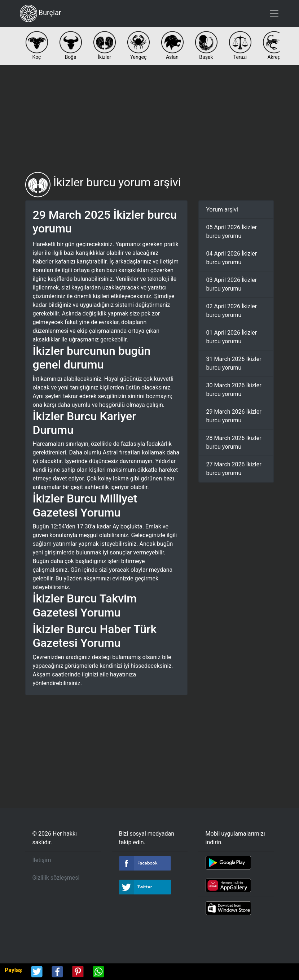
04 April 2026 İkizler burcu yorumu (232, 258)
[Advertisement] (150, 118)
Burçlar (41, 13)
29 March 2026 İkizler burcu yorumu (234, 416)
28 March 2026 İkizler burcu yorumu (234, 442)
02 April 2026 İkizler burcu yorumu (232, 311)
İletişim (42, 860)
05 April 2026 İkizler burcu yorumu (232, 232)
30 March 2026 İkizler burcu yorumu (234, 390)
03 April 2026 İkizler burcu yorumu (232, 284)
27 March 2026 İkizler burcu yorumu (234, 469)
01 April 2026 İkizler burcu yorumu (232, 337)
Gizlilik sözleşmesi (56, 878)
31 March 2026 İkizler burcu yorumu (234, 363)
